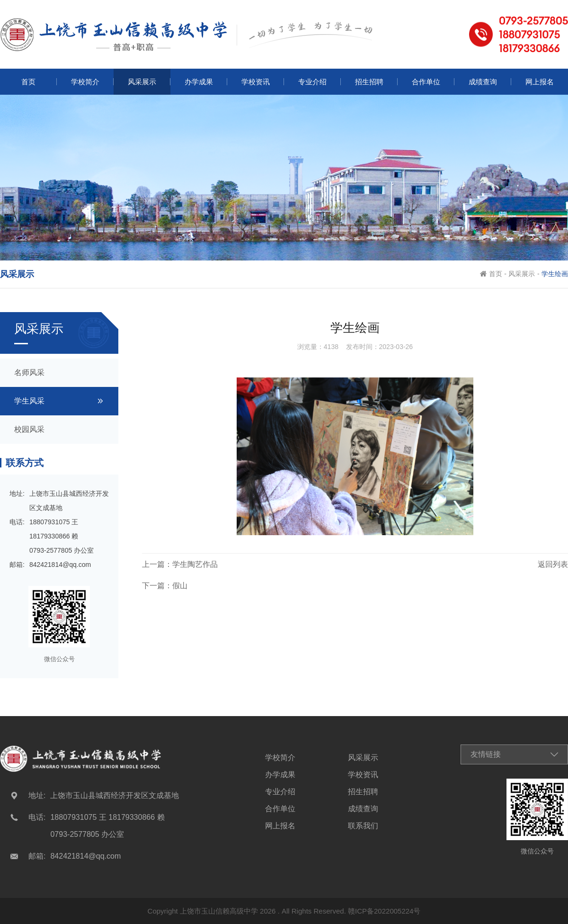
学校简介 (280, 758)
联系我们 (363, 826)
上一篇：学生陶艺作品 (180, 564)
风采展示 (522, 274)
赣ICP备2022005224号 (384, 911)
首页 (496, 274)
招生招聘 (363, 792)
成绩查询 (363, 809)
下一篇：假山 (165, 586)
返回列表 (553, 564)
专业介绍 (280, 792)
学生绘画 (555, 274)
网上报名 (280, 826)
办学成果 (280, 775)
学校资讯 (363, 775)
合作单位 (280, 809)
